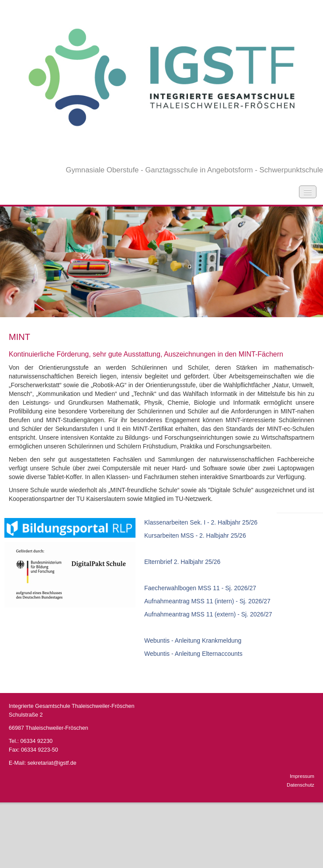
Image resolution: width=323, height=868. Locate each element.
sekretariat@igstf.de (52, 763)
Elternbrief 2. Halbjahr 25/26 (182, 562)
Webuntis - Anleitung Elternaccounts (193, 654)
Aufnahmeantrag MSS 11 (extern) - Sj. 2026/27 (208, 614)
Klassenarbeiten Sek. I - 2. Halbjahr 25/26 (201, 522)
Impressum (302, 776)
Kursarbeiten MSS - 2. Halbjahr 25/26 (195, 535)
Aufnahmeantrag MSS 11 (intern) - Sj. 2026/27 (207, 601)
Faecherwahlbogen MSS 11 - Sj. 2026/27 (200, 588)
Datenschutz (300, 785)
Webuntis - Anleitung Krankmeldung (193, 640)
